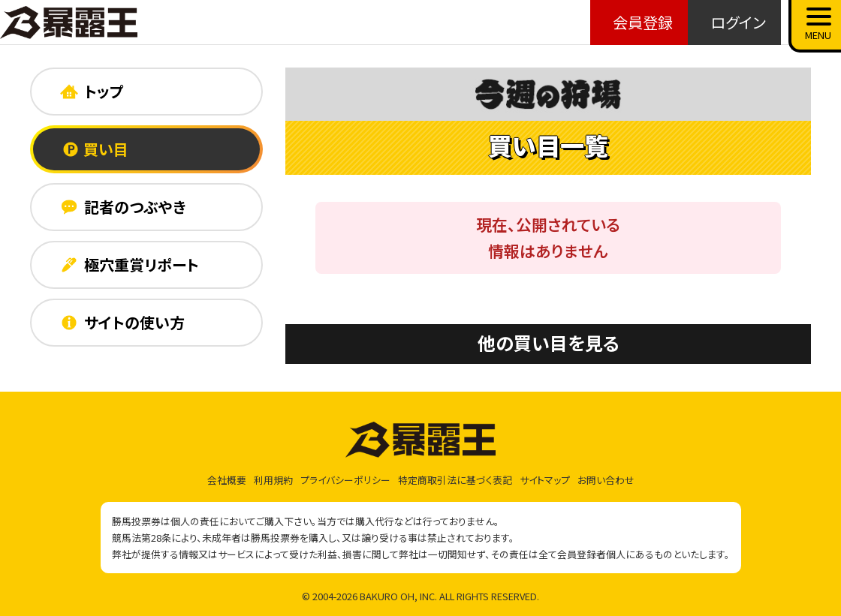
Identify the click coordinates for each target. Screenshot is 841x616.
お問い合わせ (606, 480)
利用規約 (273, 480)
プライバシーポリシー (345, 480)
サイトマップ (545, 480)
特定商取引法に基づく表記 (455, 480)
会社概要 (227, 480)
